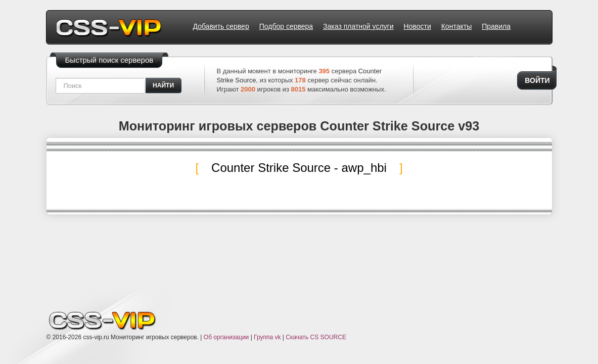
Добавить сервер (221, 26)
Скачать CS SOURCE (316, 337)
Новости (418, 26)
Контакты (456, 26)
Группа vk (267, 337)
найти (163, 85)
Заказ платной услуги (358, 26)
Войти (537, 80)
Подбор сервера (286, 26)
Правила (496, 26)
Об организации (226, 337)
